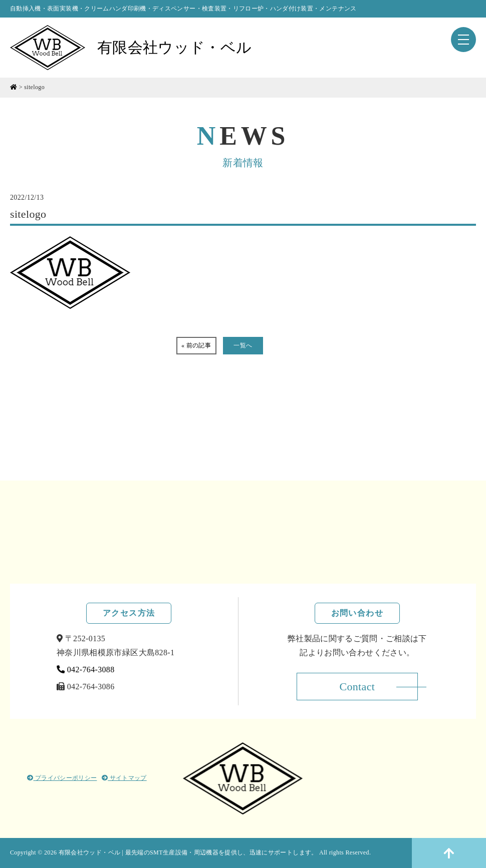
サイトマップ (124, 778)
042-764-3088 (86, 670)
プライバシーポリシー (62, 778)
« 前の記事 (196, 345)
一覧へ (243, 345)
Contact (357, 687)
